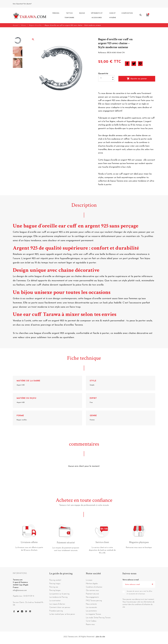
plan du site (101, 637)
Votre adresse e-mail (131, 580)
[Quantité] (106, 78)
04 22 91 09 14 (38, 4)
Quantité (103, 74)
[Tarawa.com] (30, 15)
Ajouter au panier (137, 79)
